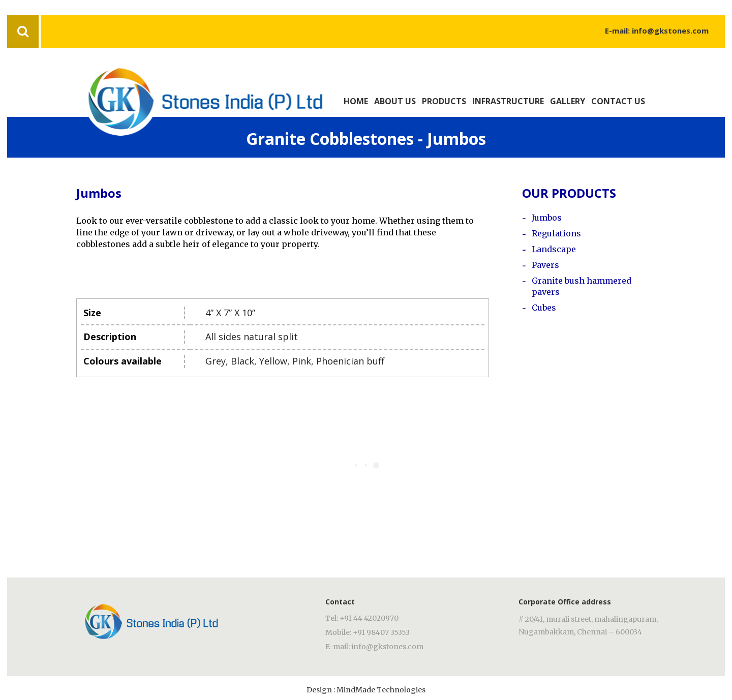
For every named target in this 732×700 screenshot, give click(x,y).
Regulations (556, 233)
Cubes (544, 308)
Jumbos (547, 218)
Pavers (545, 265)
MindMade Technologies (381, 690)
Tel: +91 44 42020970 (362, 618)
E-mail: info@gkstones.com (657, 31)
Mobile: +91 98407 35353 (368, 632)
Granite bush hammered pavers (582, 286)
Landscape (554, 249)
